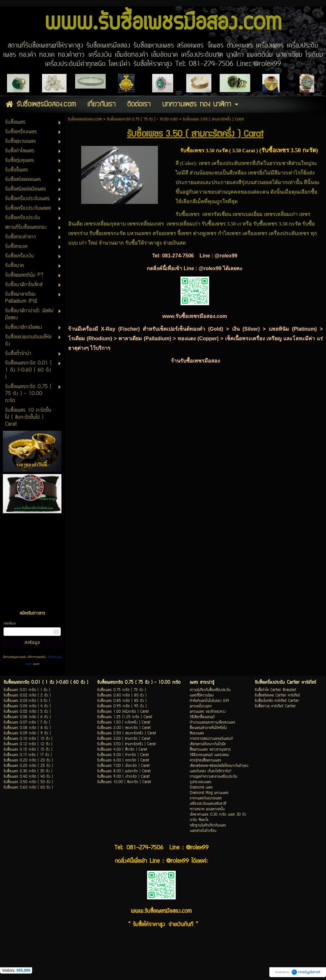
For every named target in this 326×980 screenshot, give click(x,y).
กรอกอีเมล (10, 624)
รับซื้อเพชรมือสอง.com (85, 119)
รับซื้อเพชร (265, 224)
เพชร (205, 163)
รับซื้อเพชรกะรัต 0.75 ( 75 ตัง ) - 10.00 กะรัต (142, 119)
